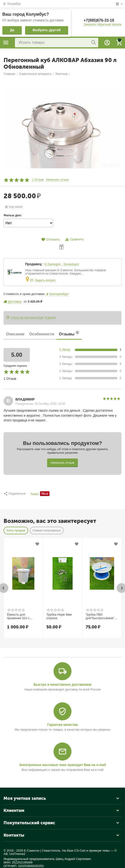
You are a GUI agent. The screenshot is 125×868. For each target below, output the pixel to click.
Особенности (42, 334)
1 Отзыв (38, 180)
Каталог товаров (6, 43)
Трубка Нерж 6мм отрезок (59, 616)
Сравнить (74, 239)
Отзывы (69, 333)
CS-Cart (80, 851)
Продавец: (34, 264)
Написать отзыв (57, 180)
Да (12, 30)
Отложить (51, 240)
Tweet (34, 494)
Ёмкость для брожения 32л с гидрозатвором (18, 617)
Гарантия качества (63, 725)
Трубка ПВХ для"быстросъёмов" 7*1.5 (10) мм (100, 617)
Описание (15, 334)
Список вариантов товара (33, 318)
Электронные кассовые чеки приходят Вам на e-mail (62, 765)
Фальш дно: (13, 215)
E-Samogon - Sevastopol (62, 264)
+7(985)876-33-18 (99, 20)
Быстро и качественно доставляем (62, 685)
